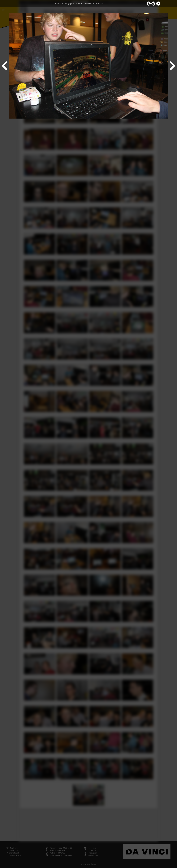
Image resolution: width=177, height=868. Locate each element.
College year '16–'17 (72, 3)
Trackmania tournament (93, 3)
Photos (58, 3)
